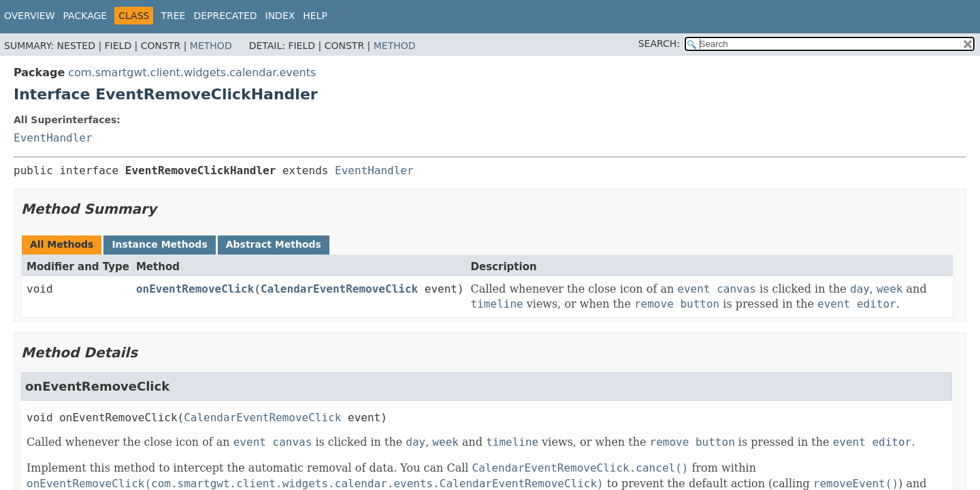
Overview (30, 16)
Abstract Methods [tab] (274, 244)
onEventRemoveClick (195, 289)
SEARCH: (659, 44)
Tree (173, 16)
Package (85, 16)
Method (211, 46)
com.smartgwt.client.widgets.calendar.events (192, 72)
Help (315, 16)
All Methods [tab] (62, 244)
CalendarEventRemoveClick (339, 289)
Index (280, 16)
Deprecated (225, 16)
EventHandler (53, 138)
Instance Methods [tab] (159, 244)
